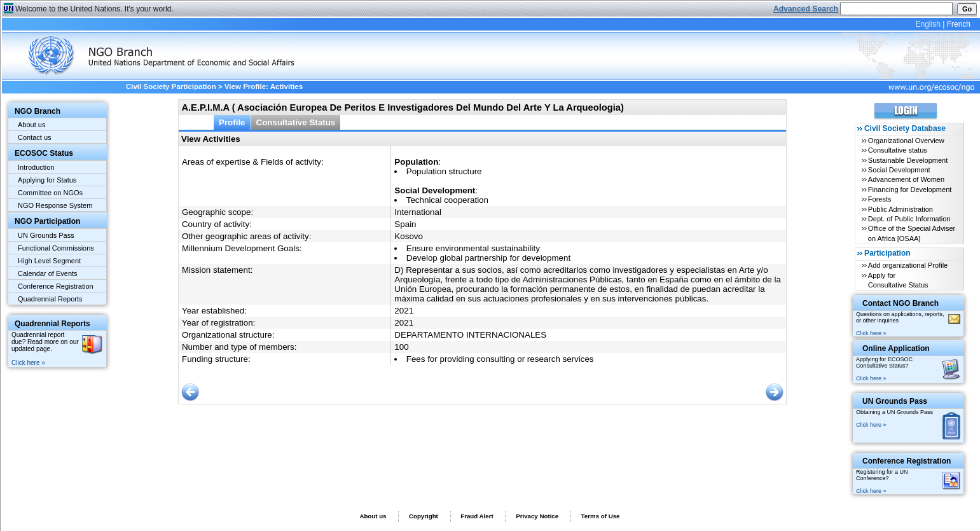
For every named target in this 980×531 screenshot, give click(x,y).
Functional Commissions (56, 248)
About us (31, 125)
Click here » (28, 363)
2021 (404, 311)
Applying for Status (47, 180)
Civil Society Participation (171, 86)
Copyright (424, 516)
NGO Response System (55, 205)
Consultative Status (296, 122)
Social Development (899, 170)
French (959, 24)
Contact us (35, 137)
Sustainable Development (908, 160)
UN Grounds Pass (46, 235)
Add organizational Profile (908, 265)
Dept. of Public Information (909, 219)
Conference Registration (56, 286)
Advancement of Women (906, 179)
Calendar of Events (48, 273)
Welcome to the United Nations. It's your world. (94, 9)
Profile (232, 122)
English (928, 24)
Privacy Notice (537, 516)
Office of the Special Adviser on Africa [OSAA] (912, 233)
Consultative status (898, 150)
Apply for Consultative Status (898, 280)
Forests (880, 199)
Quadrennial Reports (50, 299)
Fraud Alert (477, 516)
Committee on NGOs (50, 193)
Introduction (36, 167)
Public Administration (901, 209)
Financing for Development (910, 190)
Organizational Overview (906, 141)
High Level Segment (49, 261)
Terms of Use (601, 516)
